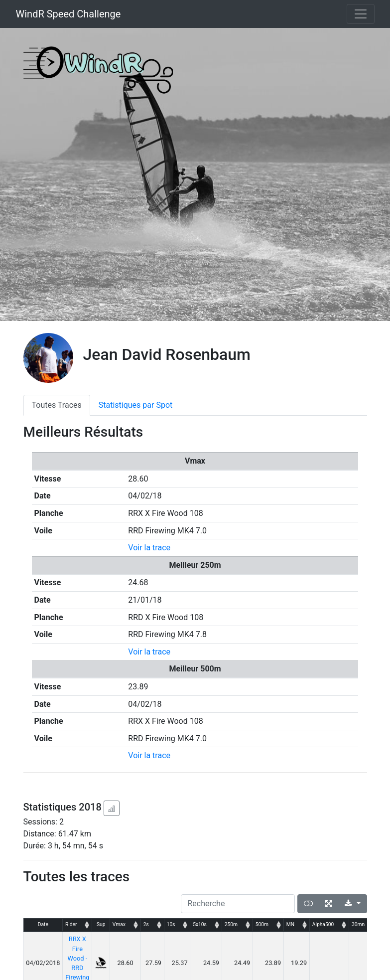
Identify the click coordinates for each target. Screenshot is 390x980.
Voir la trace (149, 548)
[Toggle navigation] (361, 14)
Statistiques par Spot (136, 405)
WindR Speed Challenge (68, 14)
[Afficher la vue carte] (308, 904)
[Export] (352, 904)
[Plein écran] (329, 904)
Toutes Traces (57, 405)
